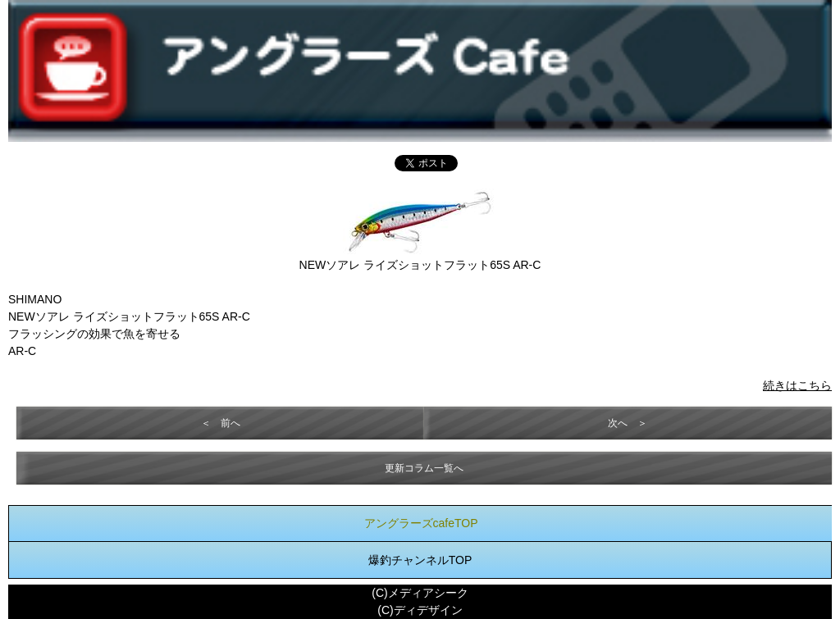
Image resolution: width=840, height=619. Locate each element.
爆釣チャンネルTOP (420, 560)
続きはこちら (797, 385)
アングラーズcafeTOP (421, 523)
